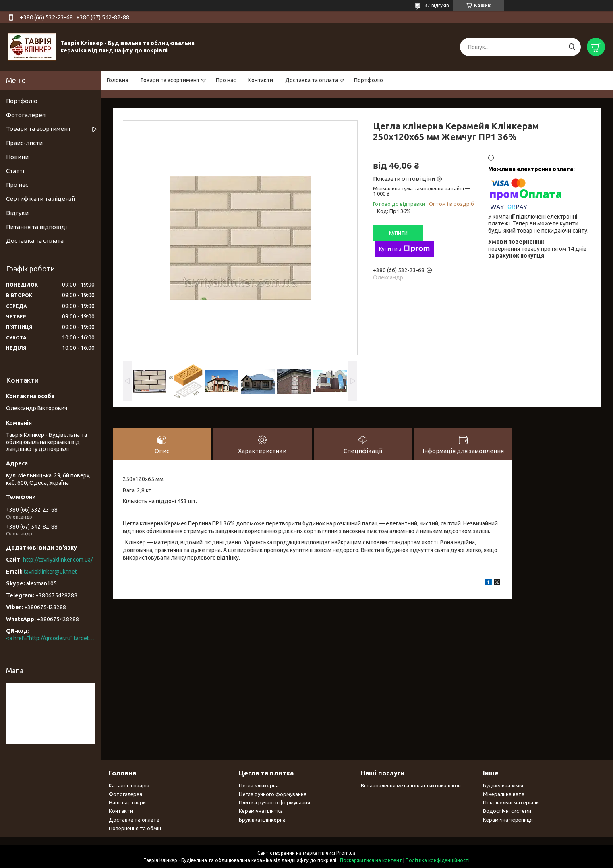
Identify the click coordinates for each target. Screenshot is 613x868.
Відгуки (17, 213)
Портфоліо (369, 80)
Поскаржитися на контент (371, 860)
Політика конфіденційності (438, 860)
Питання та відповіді (36, 227)
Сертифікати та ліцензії (40, 199)
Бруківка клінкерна (262, 820)
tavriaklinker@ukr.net (50, 572)
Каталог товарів (129, 785)
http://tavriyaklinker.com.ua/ (58, 560)
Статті (15, 171)
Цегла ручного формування (273, 794)
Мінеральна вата (504, 794)
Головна (117, 80)
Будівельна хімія (503, 785)
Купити (398, 233)
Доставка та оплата (312, 80)
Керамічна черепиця (508, 820)
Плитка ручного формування (274, 802)
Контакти (261, 80)
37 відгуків (437, 5)
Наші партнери (127, 802)
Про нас (226, 80)
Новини (17, 157)
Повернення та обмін (135, 828)
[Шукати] (572, 47)
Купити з (404, 249)
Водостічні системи (507, 811)
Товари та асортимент (170, 80)
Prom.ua (346, 853)
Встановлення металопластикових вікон (411, 785)
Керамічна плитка (261, 811)
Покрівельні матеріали (511, 802)
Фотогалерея (26, 115)
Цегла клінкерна (259, 785)
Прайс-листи (24, 143)
